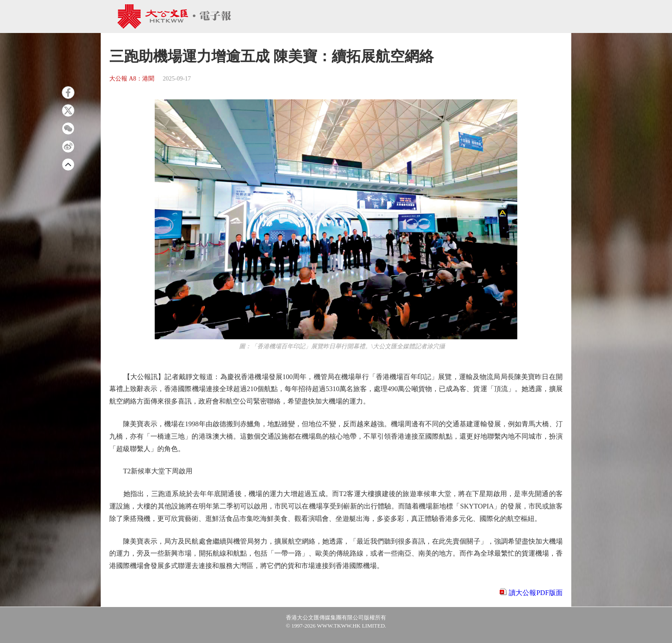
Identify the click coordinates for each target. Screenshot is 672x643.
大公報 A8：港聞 (132, 79)
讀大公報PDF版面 (535, 593)
